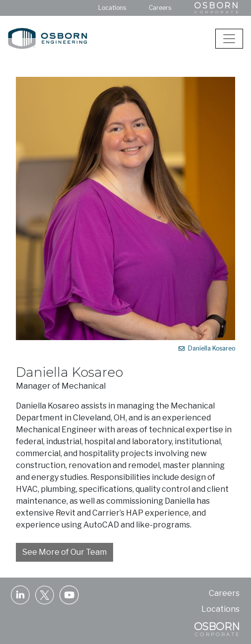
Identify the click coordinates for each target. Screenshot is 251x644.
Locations (112, 8)
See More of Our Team (64, 552)
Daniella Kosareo (207, 348)
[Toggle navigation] (229, 39)
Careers (160, 8)
